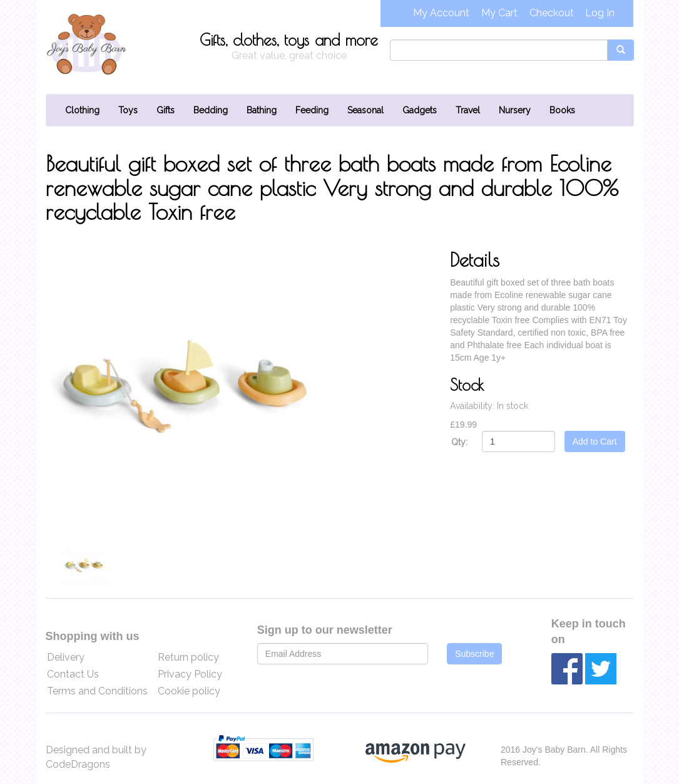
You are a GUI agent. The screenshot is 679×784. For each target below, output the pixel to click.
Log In (600, 13)
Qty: (459, 442)
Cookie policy (189, 691)
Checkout (552, 13)
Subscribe (474, 654)
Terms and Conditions (97, 691)
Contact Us (73, 674)
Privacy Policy (190, 674)
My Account (441, 13)
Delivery (66, 657)
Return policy (188, 657)
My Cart (499, 13)
